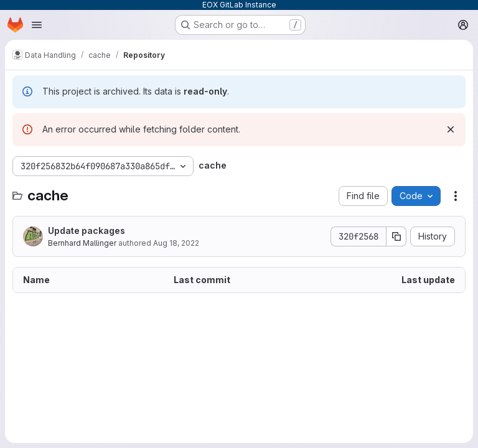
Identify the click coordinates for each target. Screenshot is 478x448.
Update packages (87, 231)
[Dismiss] (451, 129)
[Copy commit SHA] (396, 236)
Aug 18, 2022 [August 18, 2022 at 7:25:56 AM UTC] (176, 243)
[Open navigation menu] (37, 25)
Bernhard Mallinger (82, 243)
